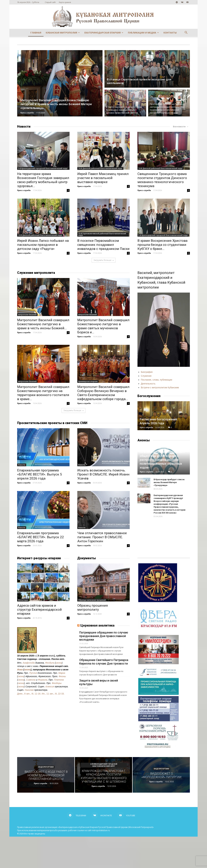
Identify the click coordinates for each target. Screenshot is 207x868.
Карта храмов (65, 2)
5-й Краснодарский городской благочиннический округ (163, 235)
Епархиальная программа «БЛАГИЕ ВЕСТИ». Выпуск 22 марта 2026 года (41, 537)
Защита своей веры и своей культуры (99, 682)
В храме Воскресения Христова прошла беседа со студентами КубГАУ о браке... (162, 245)
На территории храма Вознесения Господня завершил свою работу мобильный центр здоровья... (43, 180)
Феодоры (57, 683)
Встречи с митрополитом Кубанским (160, 388)
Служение (146, 376)
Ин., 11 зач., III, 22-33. (53, 694)
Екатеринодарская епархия (104, 33)
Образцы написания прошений (92, 600)
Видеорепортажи (46, 767)
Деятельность (148, 384)
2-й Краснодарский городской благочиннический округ (104, 765)
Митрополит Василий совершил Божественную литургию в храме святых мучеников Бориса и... (103, 326)
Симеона (31, 680)
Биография (147, 372)
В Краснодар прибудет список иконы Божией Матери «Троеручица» (169, 482)
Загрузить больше (104, 260)
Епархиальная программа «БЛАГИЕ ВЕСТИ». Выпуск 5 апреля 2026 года (40, 474)
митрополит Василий (27, 315)
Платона (59, 680)
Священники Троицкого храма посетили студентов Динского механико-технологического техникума (162, 180)
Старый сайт (50, 2)
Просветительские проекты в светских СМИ (52, 423)
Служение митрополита (36, 273)
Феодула (50, 663)
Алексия (50, 687)
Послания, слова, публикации (157, 380)
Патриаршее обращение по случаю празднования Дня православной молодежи (104, 636)
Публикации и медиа (143, 33)
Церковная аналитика (97, 625)
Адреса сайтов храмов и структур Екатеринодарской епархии (39, 610)
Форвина (43, 680)
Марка (62, 673)
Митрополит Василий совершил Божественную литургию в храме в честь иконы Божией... (43, 324)
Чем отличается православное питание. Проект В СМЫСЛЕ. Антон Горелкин (102, 537)
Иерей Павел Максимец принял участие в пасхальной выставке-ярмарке (103, 178)
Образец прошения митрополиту (93, 608)
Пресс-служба (27, 113)
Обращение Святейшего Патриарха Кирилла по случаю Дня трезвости (104, 662)
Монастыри (23, 600)
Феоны (62, 676)
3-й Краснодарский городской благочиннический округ (43, 168)
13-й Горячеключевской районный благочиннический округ (102, 234)
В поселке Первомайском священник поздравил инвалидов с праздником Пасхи (103, 245)
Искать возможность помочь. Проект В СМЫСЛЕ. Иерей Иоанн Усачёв (103, 474)
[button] (186, 33)
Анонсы (144, 440)
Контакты (170, 33)
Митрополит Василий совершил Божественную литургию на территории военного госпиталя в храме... (43, 393)
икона (59, 663)
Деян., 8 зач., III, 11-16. (29, 694)
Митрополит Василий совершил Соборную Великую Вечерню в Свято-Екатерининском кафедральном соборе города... (103, 393)
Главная (36, 33)
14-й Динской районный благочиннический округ (100, 168)
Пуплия (33, 673)
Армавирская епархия (88, 381)
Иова (20, 670)
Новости (24, 126)
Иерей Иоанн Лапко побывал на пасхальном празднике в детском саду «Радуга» (43, 245)
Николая (29, 690)
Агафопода (29, 663)
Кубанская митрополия (63, 33)
